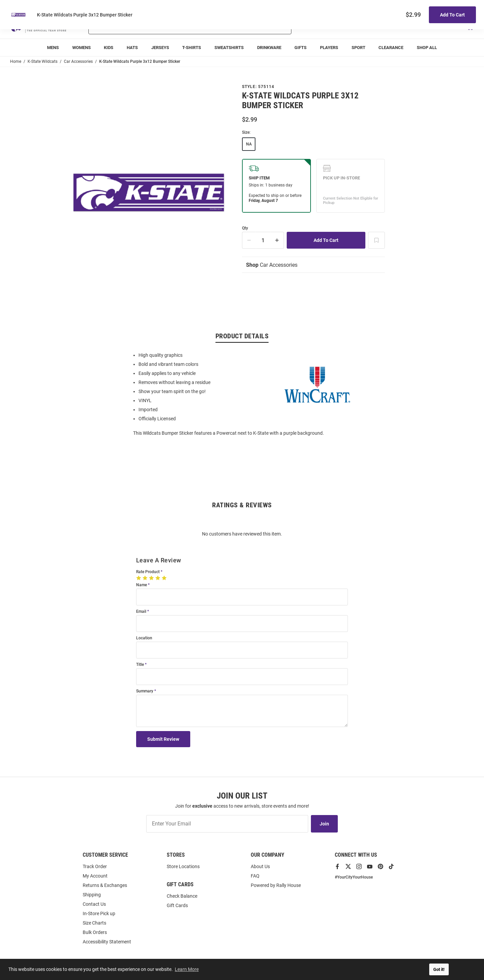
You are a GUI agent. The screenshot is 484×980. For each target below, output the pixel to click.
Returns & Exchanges (105, 885)
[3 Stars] (152, 578)
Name (142, 585)
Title (140, 665)
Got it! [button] (439, 969)
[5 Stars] (165, 578)
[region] (242, 394)
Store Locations (183, 866)
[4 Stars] (158, 578)
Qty (245, 228)
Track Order (424, 7)
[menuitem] (53, 48)
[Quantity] (263, 240)
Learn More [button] (187, 969)
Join (324, 824)
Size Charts (94, 923)
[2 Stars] (146, 578)
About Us (260, 866)
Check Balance (182, 896)
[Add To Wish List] (376, 240)
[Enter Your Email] (227, 824)
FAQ (255, 876)
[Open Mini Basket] (470, 26)
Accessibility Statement (107, 942)
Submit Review (163, 739)
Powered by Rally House (276, 885)
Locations (465, 7)
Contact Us (94, 904)
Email (141, 612)
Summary (145, 691)
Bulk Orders (95, 932)
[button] (394, 26)
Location (144, 638)
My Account (95, 876)
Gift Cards (177, 905)
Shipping (92, 895)
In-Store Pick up (99, 913)
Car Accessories (272, 265)
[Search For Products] (172, 26)
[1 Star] (139, 578)
